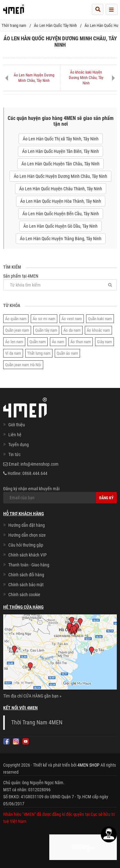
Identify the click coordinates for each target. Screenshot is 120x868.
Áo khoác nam (98, 330)
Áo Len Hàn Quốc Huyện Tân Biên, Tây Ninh (60, 151)
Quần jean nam (17, 330)
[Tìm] (110, 285)
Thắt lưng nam (39, 353)
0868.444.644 (35, 473)
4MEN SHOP (88, 765)
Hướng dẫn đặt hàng (27, 525)
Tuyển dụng (19, 445)
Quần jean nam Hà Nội (23, 365)
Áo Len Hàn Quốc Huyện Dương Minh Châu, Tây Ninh (60, 176)
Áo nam (58, 342)
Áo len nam (14, 342)
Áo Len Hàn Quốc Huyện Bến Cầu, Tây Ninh (61, 214)
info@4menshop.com (40, 464)
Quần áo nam (67, 353)
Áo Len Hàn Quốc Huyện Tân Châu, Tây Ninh (60, 164)
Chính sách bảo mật (26, 585)
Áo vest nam (72, 319)
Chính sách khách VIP (28, 555)
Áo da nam (72, 330)
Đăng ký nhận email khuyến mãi (60, 495)
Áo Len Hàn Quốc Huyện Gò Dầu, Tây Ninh (60, 226)
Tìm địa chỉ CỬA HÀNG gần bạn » (32, 696)
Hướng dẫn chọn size (27, 535)
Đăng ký (106, 498)
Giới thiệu (17, 425)
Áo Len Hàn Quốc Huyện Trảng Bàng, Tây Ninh (61, 239)
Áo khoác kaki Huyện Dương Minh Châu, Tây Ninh (86, 78)
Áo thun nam (81, 342)
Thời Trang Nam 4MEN (37, 722)
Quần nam (38, 342)
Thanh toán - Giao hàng (29, 565)
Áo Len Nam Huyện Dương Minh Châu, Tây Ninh (34, 78)
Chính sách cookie (24, 595)
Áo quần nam (16, 319)
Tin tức (14, 454)
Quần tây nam (46, 330)
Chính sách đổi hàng (26, 575)
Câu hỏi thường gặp (26, 545)
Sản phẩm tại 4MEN (60, 282)
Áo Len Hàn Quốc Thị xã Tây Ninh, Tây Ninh (61, 139)
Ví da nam (13, 353)
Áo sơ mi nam (44, 319)
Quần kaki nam (100, 319)
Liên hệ (15, 435)
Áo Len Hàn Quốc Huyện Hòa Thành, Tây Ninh (61, 201)
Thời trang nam (14, 25)
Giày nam (104, 342)
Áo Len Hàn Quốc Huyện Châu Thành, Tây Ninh (61, 189)
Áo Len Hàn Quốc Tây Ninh (55, 25)
